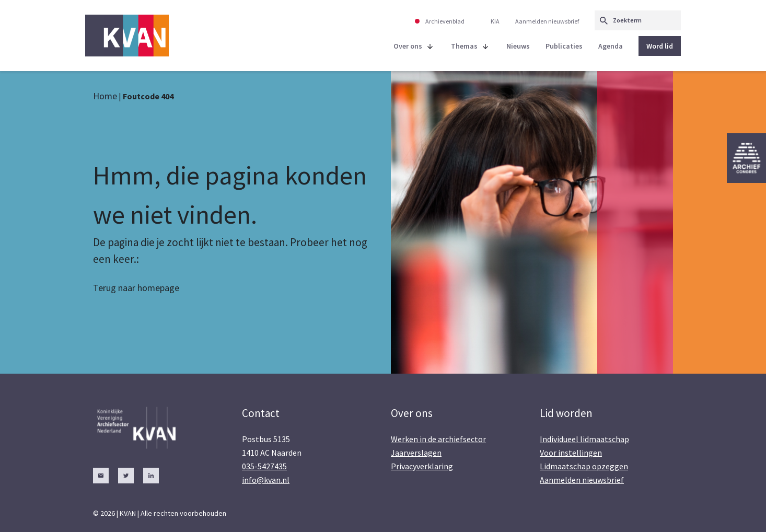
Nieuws (518, 46)
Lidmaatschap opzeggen (584, 466)
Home (105, 96)
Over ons (408, 46)
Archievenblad (445, 21)
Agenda (611, 46)
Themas (464, 46)
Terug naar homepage (136, 288)
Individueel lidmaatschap (584, 439)
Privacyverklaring (422, 466)
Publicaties (564, 46)
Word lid (660, 46)
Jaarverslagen (416, 453)
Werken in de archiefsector (438, 439)
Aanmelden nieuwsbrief (547, 21)
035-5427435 (264, 466)
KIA (495, 21)
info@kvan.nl (266, 480)
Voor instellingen (571, 453)
